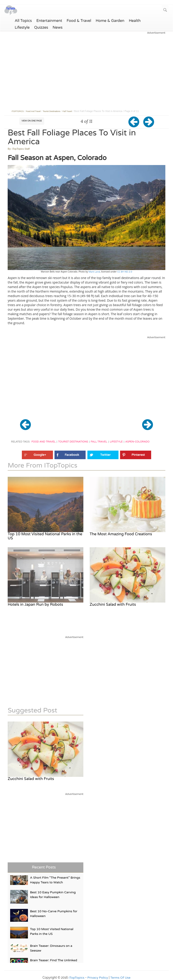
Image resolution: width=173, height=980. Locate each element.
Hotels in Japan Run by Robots (35, 604)
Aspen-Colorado (137, 442)
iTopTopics (77, 978)
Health (135, 21)
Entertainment (49, 21)
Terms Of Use (121, 978)
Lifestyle (22, 28)
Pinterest (138, 455)
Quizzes (41, 28)
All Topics (23, 21)
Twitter (105, 455)
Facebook (72, 455)
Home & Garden (110, 21)
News (58, 28)
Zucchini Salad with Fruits (113, 604)
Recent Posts (44, 867)
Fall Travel (99, 442)
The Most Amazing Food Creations (121, 534)
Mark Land (94, 272)
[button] (136, 125)
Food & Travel (79, 21)
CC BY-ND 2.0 (124, 272)
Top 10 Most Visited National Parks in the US (45, 536)
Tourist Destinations (73, 442)
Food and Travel (44, 442)
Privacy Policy (98, 978)
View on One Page (32, 121)
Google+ (40, 455)
